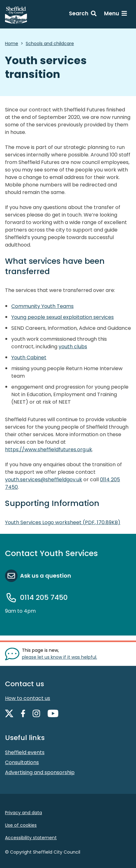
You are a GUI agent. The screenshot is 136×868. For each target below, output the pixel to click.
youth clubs (73, 347)
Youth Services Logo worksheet (63, 522)
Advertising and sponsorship (40, 772)
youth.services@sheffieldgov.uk (44, 480)
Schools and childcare (50, 43)
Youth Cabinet (29, 357)
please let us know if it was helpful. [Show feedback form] (60, 657)
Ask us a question (46, 576)
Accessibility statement (31, 838)
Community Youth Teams (42, 306)
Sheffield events (25, 752)
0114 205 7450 (44, 597)
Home (12, 43)
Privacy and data (24, 813)
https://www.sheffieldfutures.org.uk (49, 449)
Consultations (22, 762)
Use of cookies (21, 825)
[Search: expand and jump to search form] (83, 14)
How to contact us (28, 698)
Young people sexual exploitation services (63, 317)
